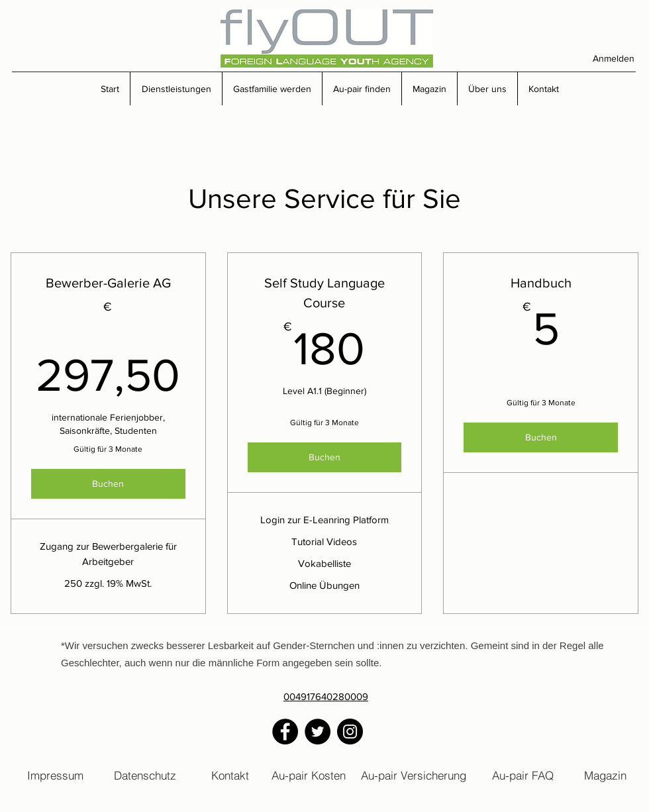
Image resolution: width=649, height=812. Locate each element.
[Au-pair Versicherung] (414, 775)
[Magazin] (605, 775)
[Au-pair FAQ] (523, 775)
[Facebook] (285, 732)
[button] (176, 89)
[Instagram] (350, 732)
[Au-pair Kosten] (309, 775)
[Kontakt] (230, 775)
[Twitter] (318, 732)
